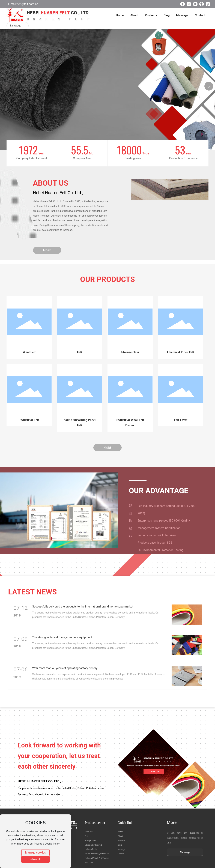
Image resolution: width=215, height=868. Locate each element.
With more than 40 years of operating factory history (65, 668)
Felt (80, 352)
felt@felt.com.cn (27, 4)
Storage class (130, 352)
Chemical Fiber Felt (181, 352)
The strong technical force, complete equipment (62, 637)
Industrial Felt (29, 420)
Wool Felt (29, 352)
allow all (36, 859)
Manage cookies (36, 853)
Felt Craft (181, 420)
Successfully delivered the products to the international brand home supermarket (83, 607)
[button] (209, 86)
